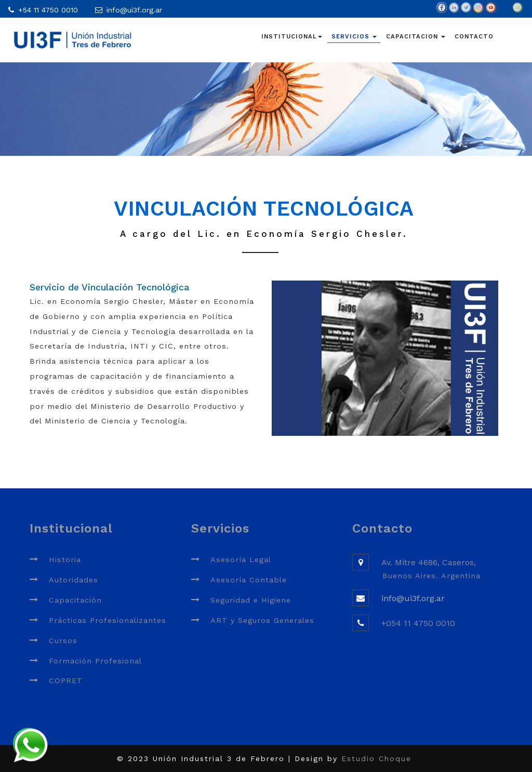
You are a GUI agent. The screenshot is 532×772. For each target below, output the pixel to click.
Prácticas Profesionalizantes (108, 620)
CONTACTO (474, 37)
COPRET (66, 681)
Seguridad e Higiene (251, 600)
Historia (65, 560)
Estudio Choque (376, 758)
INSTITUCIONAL (292, 37)
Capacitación (75, 600)
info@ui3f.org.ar (134, 10)
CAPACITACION (416, 37)
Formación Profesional (95, 661)
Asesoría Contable (249, 580)
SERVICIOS (354, 37)
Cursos (63, 641)
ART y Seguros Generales (262, 620)
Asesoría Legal (241, 560)
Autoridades (74, 580)
